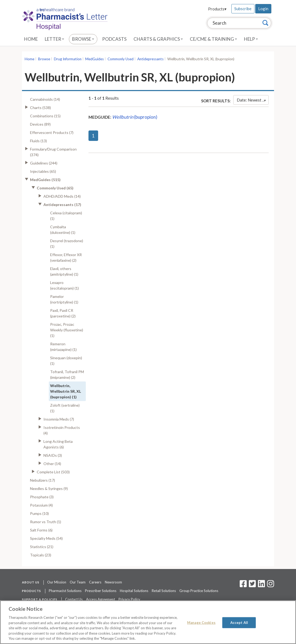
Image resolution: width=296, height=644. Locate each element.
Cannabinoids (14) (45, 99)
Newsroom (113, 582)
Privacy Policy (129, 599)
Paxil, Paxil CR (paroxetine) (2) (63, 313)
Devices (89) (40, 124)
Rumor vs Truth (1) (46, 522)
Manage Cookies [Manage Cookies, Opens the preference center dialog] (201, 622)
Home (31, 39)
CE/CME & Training (213, 39)
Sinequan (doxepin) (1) (66, 361)
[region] (148, 622)
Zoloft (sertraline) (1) (65, 408)
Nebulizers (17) (42, 480)
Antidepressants (150, 59)
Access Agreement (101, 599)
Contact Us (74, 599)
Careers (95, 582)
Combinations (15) (45, 116)
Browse (83, 39)
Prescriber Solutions (101, 591)
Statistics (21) (42, 547)
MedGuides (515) (45, 180)
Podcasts (114, 39)
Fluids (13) (38, 141)
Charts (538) (40, 108)
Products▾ (217, 9)
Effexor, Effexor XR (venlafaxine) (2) (66, 257)
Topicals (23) (41, 555)
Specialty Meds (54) (46, 538)
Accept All (239, 622)
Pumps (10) (39, 513)
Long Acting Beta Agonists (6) (58, 444)
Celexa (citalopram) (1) (66, 216)
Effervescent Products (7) (52, 132)
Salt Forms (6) (41, 530)
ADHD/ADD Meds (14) (62, 196)
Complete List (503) (53, 472)
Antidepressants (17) (62, 205)
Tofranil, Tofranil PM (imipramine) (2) (67, 375)
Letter (54, 39)
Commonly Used (121, 59)
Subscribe (243, 9)
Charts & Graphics (158, 39)
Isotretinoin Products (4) (62, 430)
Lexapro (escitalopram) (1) (64, 285)
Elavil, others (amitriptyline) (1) (64, 271)
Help (251, 39)
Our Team (78, 582)
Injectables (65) (43, 171)
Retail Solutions (164, 591)
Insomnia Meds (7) (59, 419)
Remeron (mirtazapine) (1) (63, 347)
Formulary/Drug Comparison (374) (53, 152)
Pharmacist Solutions (65, 591)
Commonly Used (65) (55, 188)
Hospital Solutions (134, 591)
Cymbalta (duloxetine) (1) (63, 230)
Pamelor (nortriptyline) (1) (64, 299)
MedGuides (95, 59)
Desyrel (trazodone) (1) (67, 244)
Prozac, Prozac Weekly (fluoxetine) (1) (67, 330)
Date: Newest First (253, 100)
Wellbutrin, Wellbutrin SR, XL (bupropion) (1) (66, 391)
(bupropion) (135, 117)
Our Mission (57, 582)
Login (263, 9)
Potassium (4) (41, 505)
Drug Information (68, 59)
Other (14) (52, 464)
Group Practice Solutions (199, 591)
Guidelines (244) (44, 163)
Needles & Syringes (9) (49, 488)
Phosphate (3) (42, 497)
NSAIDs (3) (53, 455)
